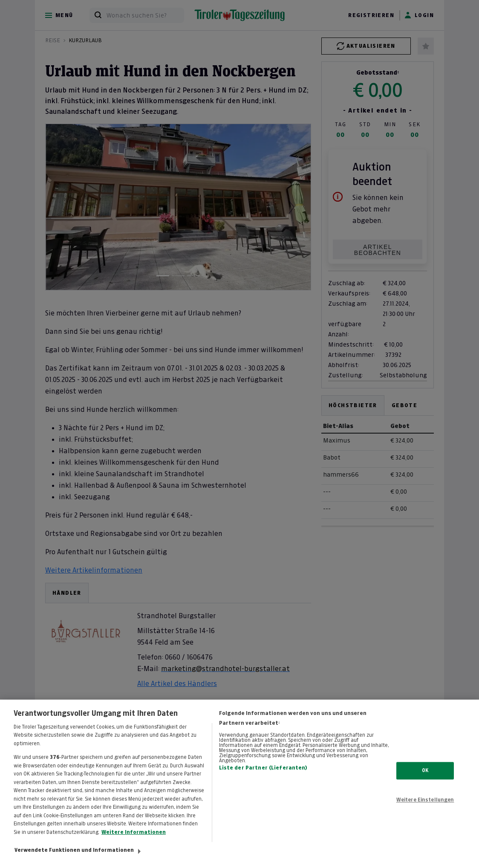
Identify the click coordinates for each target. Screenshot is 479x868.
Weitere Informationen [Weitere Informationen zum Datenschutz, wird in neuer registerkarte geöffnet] (134, 839)
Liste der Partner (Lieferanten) (263, 774)
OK (425, 776)
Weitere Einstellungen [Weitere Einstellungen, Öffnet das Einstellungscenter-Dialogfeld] (425, 806)
